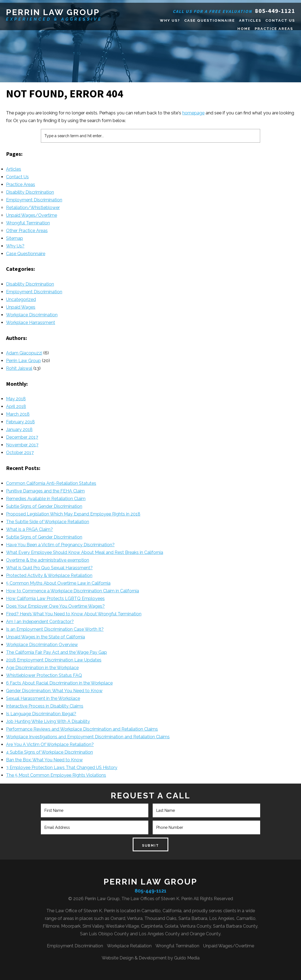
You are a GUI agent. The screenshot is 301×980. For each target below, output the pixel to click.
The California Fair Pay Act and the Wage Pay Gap (56, 652)
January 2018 (19, 430)
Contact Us (17, 177)
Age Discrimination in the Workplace (42, 668)
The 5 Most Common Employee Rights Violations (56, 775)
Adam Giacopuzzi (24, 353)
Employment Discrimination (34, 200)
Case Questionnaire (26, 254)
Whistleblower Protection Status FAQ (44, 675)
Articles (14, 169)
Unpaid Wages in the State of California (46, 637)
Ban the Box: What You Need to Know (44, 760)
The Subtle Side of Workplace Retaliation (48, 522)
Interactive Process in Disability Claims (45, 706)
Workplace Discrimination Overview (42, 645)
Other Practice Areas (27, 231)
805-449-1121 (275, 11)
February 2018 (20, 422)
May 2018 (16, 399)
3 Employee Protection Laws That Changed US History (62, 768)
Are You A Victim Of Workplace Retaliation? (50, 744)
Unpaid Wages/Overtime (32, 215)
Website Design (118, 958)
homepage (193, 113)
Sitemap (15, 238)
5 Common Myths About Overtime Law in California (58, 583)
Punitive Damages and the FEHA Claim (45, 491)
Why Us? (15, 246)
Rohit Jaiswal (19, 368)
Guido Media (187, 958)
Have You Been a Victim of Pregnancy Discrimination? (60, 545)
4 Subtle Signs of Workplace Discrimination (49, 752)
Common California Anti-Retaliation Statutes (51, 483)
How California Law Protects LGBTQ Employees (55, 599)
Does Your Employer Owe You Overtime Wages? (55, 606)
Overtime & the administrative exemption (48, 560)
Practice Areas (21, 185)
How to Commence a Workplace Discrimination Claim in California (73, 591)
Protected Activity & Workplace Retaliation (49, 575)
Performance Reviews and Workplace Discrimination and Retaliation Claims (82, 729)
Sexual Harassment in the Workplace (43, 698)
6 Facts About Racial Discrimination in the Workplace (59, 683)
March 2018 (18, 414)
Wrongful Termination (28, 223)
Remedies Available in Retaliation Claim (46, 499)
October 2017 (20, 453)
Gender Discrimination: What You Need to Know (54, 691)
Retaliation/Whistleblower (33, 208)
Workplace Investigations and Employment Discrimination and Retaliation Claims (88, 737)
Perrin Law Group (53, 12)
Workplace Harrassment (31, 323)
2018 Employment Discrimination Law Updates (54, 660)
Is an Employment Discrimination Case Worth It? (55, 629)
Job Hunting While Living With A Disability (48, 721)
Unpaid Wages (21, 307)
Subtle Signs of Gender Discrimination (44, 506)
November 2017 (22, 445)
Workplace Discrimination (32, 315)
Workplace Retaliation (129, 946)
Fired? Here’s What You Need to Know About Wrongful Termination (74, 614)
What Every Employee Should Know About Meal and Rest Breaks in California (85, 552)
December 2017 (22, 437)
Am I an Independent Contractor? (40, 622)
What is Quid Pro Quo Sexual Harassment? (49, 568)
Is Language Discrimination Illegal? (41, 714)
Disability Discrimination (30, 192)
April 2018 (16, 406)
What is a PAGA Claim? (29, 529)
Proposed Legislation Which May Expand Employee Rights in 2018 (73, 514)
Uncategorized (21, 299)
